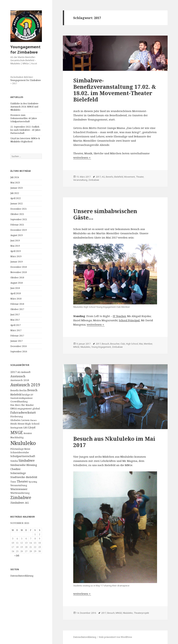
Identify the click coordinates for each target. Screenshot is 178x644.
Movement (129, 177)
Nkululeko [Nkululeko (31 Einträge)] (23, 443)
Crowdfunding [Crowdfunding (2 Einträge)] (19, 401)
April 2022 (16, 198)
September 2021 (19, 219)
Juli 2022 (15, 193)
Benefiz (110, 177)
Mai (141, 344)
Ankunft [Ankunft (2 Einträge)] (26, 372)
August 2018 (17, 283)
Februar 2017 (17, 336)
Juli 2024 (15, 177)
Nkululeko (85, 347)
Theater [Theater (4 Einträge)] (22, 481)
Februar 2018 (17, 304)
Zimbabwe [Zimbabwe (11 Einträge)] (21, 498)
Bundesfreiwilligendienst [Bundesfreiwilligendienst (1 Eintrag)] (21, 398)
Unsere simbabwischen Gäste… (105, 214)
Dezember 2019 (19, 230)
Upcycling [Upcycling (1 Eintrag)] (33, 482)
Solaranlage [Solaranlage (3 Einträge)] (18, 473)
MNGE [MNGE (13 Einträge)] (17, 432)
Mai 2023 (15, 183)
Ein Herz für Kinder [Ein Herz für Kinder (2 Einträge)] (22, 405)
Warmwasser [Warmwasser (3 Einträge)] (19, 489)
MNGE (76, 347)
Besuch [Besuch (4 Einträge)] (32, 390)
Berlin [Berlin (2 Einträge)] (23, 390)
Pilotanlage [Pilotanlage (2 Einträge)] (17, 449)
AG (103, 177)
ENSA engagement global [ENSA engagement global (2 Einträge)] (25, 408)
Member (148, 344)
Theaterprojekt (141, 613)
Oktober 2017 (17, 309)
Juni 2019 (15, 241)
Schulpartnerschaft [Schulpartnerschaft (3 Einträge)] (23, 456)
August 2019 (17, 235)
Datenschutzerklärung (22, 576)
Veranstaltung (80, 180)
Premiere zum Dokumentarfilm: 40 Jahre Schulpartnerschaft (24, 118)
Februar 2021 (17, 225)
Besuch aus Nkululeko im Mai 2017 (114, 442)
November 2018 (19, 272)
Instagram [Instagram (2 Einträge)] (17, 428)
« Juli (17, 555)
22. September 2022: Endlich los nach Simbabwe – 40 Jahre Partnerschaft (25, 130)
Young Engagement (101, 347)
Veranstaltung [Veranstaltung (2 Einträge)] (19, 485)
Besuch (105, 344)
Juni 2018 (15, 288)
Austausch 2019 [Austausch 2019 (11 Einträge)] (25, 385)
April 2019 (16, 251)
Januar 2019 (17, 262)
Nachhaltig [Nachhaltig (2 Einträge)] (17, 437)
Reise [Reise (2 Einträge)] (27, 449)
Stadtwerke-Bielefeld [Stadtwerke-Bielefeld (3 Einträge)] (24, 477)
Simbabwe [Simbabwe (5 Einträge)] (27, 460)
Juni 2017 (15, 315)
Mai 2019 (15, 246)
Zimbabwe (94, 180)
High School (132, 344)
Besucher (115, 344)
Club (123, 344)
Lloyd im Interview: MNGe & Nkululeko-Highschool (25, 140)
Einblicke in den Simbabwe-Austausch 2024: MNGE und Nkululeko (25, 107)
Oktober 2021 (17, 214)
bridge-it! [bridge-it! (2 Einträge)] (28, 395)
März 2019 (16, 256)
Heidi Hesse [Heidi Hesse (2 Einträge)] (17, 424)
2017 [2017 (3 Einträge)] (14, 372)
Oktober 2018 (17, 278)
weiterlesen (82, 157)
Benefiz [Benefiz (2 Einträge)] (15, 390)
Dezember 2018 (19, 267)
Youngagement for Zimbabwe (25, 49)
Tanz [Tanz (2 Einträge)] (13, 482)
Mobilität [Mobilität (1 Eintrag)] (28, 433)
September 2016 (19, 352)
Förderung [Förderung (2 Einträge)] (17, 416)
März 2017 (16, 330)
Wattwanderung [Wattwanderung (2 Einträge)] (20, 493)
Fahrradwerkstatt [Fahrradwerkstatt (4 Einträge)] (23, 412)
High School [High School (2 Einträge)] (32, 424)
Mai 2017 (15, 320)
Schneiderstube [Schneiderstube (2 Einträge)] (20, 452)
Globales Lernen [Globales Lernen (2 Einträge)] (20, 420)
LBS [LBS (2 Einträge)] (25, 428)
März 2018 (16, 299)
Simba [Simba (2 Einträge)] (14, 461)
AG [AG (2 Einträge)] (19, 372)
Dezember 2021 (19, 209)
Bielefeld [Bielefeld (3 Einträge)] (16, 394)
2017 (98, 177)
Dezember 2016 (19, 346)
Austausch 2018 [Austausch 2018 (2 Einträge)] (20, 380)
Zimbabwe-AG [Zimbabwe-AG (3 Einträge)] (20, 503)
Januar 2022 (17, 204)
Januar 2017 (17, 341)
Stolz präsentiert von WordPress (115, 637)
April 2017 (16, 325)
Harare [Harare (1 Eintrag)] (33, 420)
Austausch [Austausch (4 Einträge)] (18, 376)
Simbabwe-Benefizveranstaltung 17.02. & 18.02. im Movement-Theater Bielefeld (115, 90)
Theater (140, 177)
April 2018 (16, 293)
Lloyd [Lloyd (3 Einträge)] (32, 427)
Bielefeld (119, 177)
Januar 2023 (17, 188)
